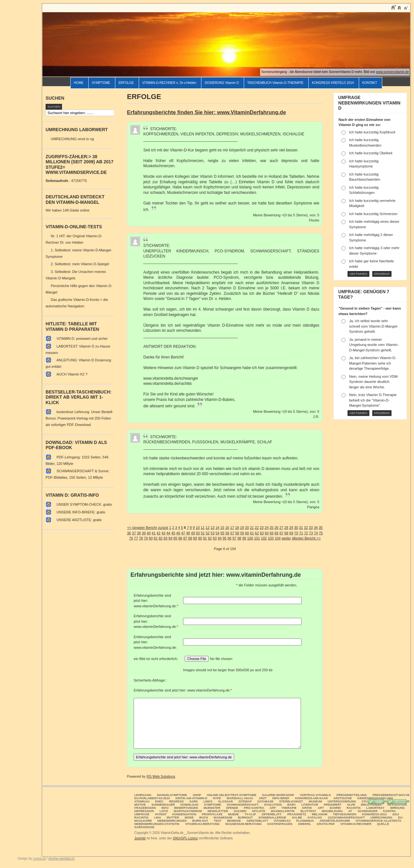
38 (139, 533)
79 (146, 538)
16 (227, 528)
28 (286, 528)
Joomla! (140, 838)
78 (141, 538)
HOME (79, 83)
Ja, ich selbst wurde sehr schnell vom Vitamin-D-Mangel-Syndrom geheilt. (374, 326)
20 (247, 528)
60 (247, 533)
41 (154, 533)
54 (217, 533)
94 (220, 538)
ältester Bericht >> (306, 538)
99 (244, 538)
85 (175, 538)
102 (264, 538)
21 (252, 528)
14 (217, 528)
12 (207, 528)
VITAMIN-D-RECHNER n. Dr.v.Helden (169, 83)
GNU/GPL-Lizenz (185, 838)
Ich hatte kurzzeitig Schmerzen (373, 214)
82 (161, 538)
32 (306, 528)
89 (195, 538)
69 (291, 533)
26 (276, 528)
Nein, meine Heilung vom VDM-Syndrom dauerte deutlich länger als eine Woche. (374, 382)
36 (129, 533)
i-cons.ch (39, 859)
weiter (286, 538)
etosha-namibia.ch (62, 859)
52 (207, 533)
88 (190, 538)
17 (232, 528)
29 (291, 528)
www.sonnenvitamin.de (392, 72)
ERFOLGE (126, 83)
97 (234, 538)
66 (277, 533)
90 (200, 538)
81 (156, 538)
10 (198, 528)
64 (267, 533)
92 (210, 538)
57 (232, 533)
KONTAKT (370, 83)
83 (165, 538)
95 (225, 538)
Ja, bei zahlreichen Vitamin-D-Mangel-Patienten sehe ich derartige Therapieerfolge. (373, 363)
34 (316, 528)
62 (257, 533)
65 (272, 533)
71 (301, 533)
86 (180, 538)
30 (296, 528)
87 (185, 538)
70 (296, 533)
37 (134, 533)
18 (237, 528)
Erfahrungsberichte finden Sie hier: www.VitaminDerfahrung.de (206, 112)
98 (239, 538)
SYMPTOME (101, 83)
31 (301, 528)
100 (250, 538)
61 (252, 533)
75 (321, 533)
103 (271, 538)
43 (163, 533)
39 (144, 533)
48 (188, 533)
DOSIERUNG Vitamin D (222, 83)
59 (242, 533)
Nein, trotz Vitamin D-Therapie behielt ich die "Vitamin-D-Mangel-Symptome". (373, 400)
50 (198, 533)
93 (215, 538)
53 (213, 533)
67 (281, 533)
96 (229, 538)
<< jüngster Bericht (142, 528)
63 (262, 533)
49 (193, 533)
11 (203, 528)
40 (149, 533)
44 (168, 533)
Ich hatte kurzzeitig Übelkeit (371, 153)
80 (151, 538)
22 (257, 528)
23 (262, 528)
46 (178, 533)
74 (316, 533)
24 (267, 528)
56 (227, 533)
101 (257, 538)
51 (203, 533)
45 (173, 533)
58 (237, 533)
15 (222, 528)
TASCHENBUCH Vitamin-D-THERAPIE (275, 83)
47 (183, 533)
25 (271, 528)
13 (212, 528)
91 (205, 538)
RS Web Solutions (161, 776)
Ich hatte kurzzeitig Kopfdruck (372, 132)
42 (158, 533)
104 (277, 538)
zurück (163, 528)
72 (306, 533)
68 (286, 533)
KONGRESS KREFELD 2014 (333, 83)
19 (242, 528)
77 (136, 538)
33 (311, 528)
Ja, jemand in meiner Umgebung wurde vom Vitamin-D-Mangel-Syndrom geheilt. (374, 345)
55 (222, 533)
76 (131, 538)
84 (171, 538)
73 (311, 533)
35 (321, 528)
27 (281, 528)
